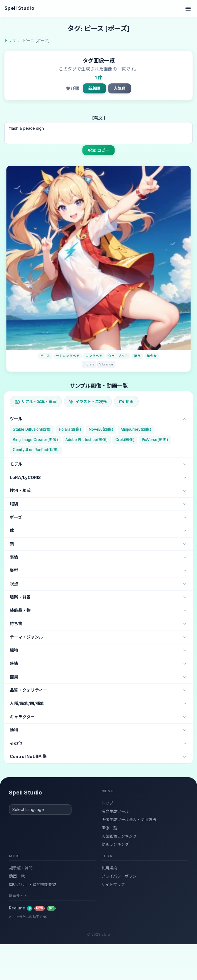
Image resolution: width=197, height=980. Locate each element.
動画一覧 (17, 876)
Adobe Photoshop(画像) (87, 440)
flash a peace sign (98, 133)
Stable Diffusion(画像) (32, 429)
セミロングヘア (68, 356)
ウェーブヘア (118, 356)
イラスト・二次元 (88, 402)
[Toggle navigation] (188, 8)
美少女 (152, 356)
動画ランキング (115, 844)
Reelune (32, 908)
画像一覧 (109, 828)
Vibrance (106, 364)
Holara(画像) (70, 429)
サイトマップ (113, 884)
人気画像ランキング (119, 836)
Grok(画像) (125, 440)
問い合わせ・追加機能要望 (32, 884)
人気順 (120, 88)
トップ (107, 803)
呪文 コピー (98, 150)
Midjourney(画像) (136, 429)
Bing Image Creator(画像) (35, 440)
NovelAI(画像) (101, 429)
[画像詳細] (98, 258)
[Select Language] (40, 810)
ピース (45, 356)
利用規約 (109, 868)
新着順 (94, 88)
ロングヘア (94, 356)
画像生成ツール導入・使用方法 (129, 819)
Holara (89, 364)
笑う (137, 356)
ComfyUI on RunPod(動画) (36, 450)
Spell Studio (19, 8)
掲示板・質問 (21, 868)
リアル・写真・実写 (36, 402)
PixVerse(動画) (155, 440)
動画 (126, 402)
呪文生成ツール (115, 811)
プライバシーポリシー (121, 876)
